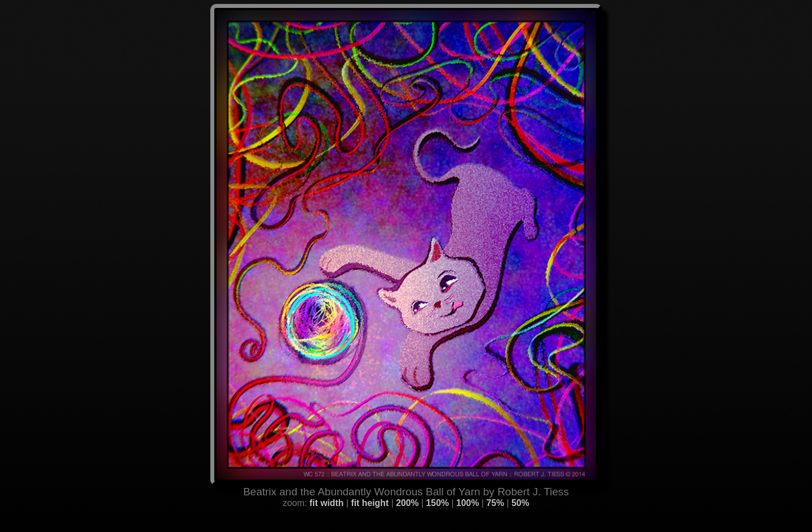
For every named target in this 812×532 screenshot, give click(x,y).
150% (438, 489)
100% (467, 489)
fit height (370, 489)
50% (520, 489)
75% (495, 489)
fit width (327, 489)
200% (407, 489)
